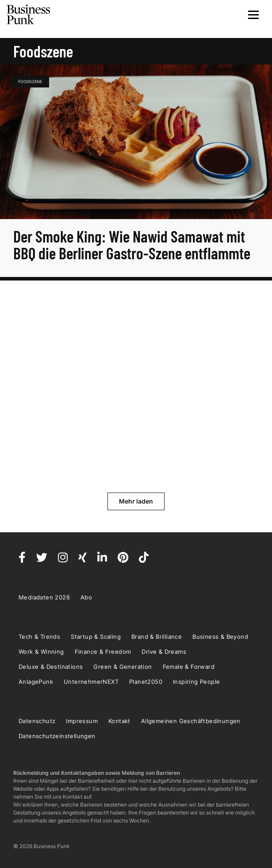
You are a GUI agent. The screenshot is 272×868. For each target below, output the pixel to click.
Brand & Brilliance (157, 637)
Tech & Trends (39, 637)
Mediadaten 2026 (44, 597)
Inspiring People (196, 682)
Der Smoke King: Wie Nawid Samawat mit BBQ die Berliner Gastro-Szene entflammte (133, 244)
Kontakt (119, 721)
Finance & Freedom (103, 652)
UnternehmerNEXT (91, 682)
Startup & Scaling (96, 637)
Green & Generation (123, 667)
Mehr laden (136, 501)
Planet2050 (146, 682)
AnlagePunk (36, 682)
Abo (86, 597)
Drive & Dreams (164, 652)
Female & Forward (189, 667)
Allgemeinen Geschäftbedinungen (191, 721)
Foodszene (30, 81)
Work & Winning (41, 652)
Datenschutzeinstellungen (57, 736)
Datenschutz (37, 721)
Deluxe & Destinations (51, 667)
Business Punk (29, 15)
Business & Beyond (220, 637)
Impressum (82, 721)
